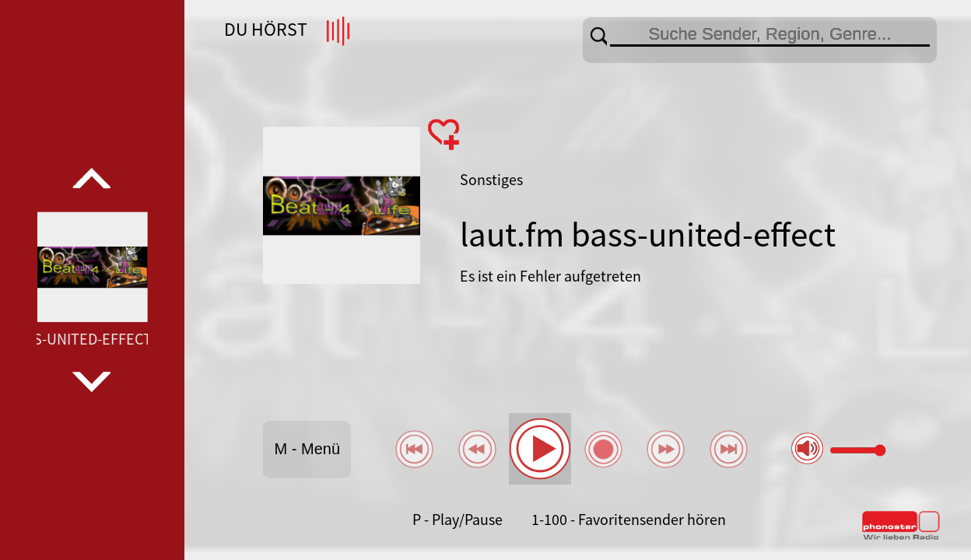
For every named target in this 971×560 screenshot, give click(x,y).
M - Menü (307, 449)
